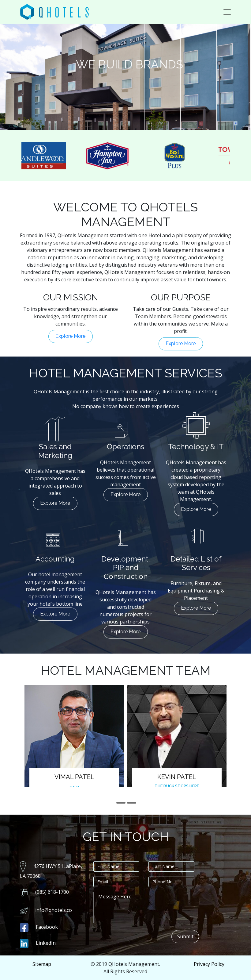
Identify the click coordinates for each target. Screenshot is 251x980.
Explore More (70, 336)
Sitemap (42, 964)
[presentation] (195, 904)
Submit (185, 936)
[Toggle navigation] (227, 12)
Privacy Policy (209, 964)
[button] (121, 803)
